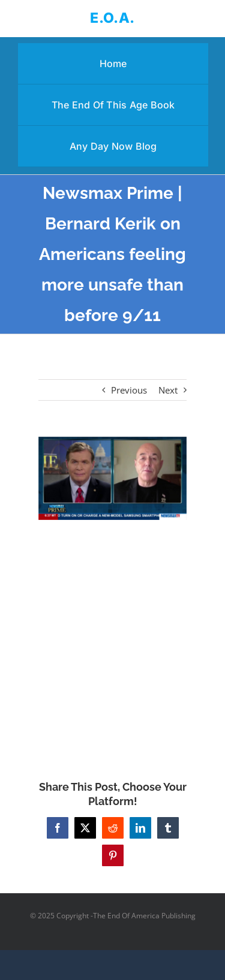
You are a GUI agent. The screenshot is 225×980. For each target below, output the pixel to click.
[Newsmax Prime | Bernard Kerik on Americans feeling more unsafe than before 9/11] (113, 478)
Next (168, 390)
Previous (129, 390)
